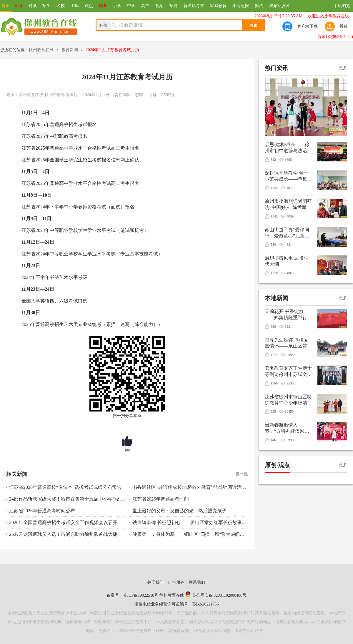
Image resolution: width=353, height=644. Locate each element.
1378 (274, 273)
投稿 (344, 26)
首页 (6, 6)
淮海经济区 (279, 6)
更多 (343, 68)
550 (273, 245)
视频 (159, 6)
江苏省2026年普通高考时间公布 (42, 511)
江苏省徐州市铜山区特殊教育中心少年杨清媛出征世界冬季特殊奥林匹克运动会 (288, 400)
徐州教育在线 (41, 50)
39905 (291, 440)
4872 (290, 188)
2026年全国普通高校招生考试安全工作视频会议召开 (63, 522)
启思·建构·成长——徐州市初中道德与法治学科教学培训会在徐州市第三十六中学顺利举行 (288, 148)
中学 (131, 6)
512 (273, 160)
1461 (274, 440)
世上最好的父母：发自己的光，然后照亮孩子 (179, 511)
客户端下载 (307, 26)
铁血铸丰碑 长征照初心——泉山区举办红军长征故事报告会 (190, 522)
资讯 (32, 6)
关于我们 (155, 582)
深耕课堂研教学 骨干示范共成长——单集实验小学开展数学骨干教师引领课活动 (288, 177)
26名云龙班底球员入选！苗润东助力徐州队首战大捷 (63, 534)
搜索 (254, 26)
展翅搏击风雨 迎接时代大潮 (287, 261)
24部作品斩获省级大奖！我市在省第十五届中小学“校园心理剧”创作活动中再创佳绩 (67, 499)
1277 (274, 355)
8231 (288, 327)
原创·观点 (277, 465)
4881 (288, 245)
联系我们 (197, 582)
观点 (89, 6)
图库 (75, 6)
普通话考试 (194, 6)
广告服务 (176, 582)
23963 (291, 355)
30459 (289, 412)
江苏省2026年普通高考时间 (161, 499)
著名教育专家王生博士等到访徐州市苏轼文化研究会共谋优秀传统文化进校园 (288, 372)
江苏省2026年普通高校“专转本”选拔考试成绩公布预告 (65, 487)
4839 (290, 216)
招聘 (174, 6)
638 (273, 327)
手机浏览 (342, 6)
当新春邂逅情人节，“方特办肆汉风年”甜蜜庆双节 (285, 428)
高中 (145, 6)
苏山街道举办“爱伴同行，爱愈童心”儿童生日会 (287, 233)
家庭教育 (218, 6)
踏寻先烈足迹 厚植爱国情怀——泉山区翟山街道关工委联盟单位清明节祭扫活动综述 (288, 343)
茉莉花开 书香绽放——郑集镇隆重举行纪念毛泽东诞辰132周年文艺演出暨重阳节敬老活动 (288, 315)
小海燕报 (241, 6)
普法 (259, 6)
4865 (290, 273)
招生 (46, 6)
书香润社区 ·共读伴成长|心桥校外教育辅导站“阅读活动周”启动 (190, 487)
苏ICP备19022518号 (141, 595)
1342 (274, 216)
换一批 (242, 474)
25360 (291, 383)
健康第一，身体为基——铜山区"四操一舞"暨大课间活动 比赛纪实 (190, 534)
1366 (274, 383)
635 (273, 412)
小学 (117, 6)
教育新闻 (70, 50)
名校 (61, 6)
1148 (274, 188)
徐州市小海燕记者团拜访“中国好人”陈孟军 (288, 204)
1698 (288, 160)
